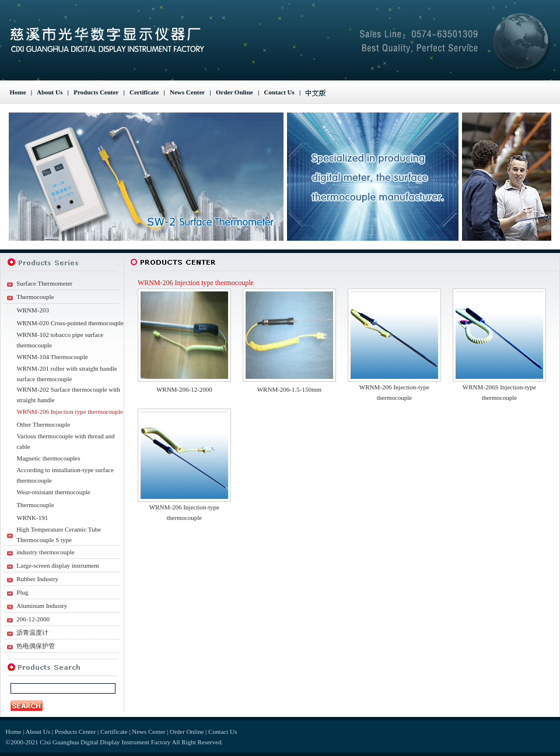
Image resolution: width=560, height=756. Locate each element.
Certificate (144, 92)
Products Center (96, 92)
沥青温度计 (32, 632)
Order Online (235, 92)
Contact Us (279, 92)
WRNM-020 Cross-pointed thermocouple (70, 323)
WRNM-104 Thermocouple (52, 357)
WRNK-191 (32, 518)
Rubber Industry (37, 579)
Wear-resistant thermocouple (53, 492)
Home (18, 92)
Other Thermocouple (43, 424)
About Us (50, 92)
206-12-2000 (33, 619)
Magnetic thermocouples (48, 458)
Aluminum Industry (42, 606)
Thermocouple (35, 297)
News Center (187, 92)
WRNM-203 (33, 310)
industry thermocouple (45, 552)
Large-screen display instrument (58, 565)
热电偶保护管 (36, 646)
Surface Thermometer (44, 283)
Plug (22, 592)
